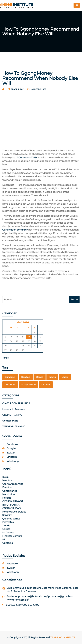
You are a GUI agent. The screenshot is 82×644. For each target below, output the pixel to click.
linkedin (10, 457)
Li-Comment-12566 (26, 158)
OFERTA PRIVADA (13, 501)
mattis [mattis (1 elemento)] (65, 377)
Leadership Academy (14, 409)
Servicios (7, 515)
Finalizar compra (12, 536)
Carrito (6, 529)
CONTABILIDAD (11, 508)
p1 (4, 539)
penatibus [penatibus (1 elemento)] (10, 385)
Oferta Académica (13, 484)
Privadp (7, 498)
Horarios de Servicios (14, 512)
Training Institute (63, 637)
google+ (9, 448)
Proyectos (8, 522)
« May (6, 358)
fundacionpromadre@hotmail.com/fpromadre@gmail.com (40, 596)
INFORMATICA (11, 505)
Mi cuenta (8, 533)
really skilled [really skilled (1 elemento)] (28, 385)
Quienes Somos (11, 519)
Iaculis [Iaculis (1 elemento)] (52, 377)
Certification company (15, 230)
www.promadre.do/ (18, 600)
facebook (10, 444)
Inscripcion (9, 494)
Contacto (8, 543)
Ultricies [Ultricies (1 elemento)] (46, 385)
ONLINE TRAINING (12, 415)
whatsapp (11, 461)
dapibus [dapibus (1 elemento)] (26, 377)
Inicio (5, 477)
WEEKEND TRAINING (14, 426)
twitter (9, 453)
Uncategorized (10, 421)
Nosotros (7, 480)
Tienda (6, 526)
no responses (37, 89)
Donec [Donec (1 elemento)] (40, 377)
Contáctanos (10, 491)
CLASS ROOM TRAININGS (16, 403)
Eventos (7, 487)
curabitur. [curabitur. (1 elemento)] (10, 377)
